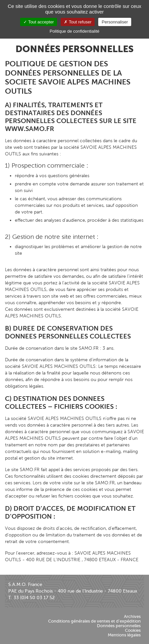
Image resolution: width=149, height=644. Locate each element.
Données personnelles (119, 626)
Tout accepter (39, 22)
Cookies (133, 630)
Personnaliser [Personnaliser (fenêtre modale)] (115, 22)
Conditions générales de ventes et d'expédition (94, 621)
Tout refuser (78, 22)
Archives (132, 616)
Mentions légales (124, 635)
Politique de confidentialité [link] (74, 31)
